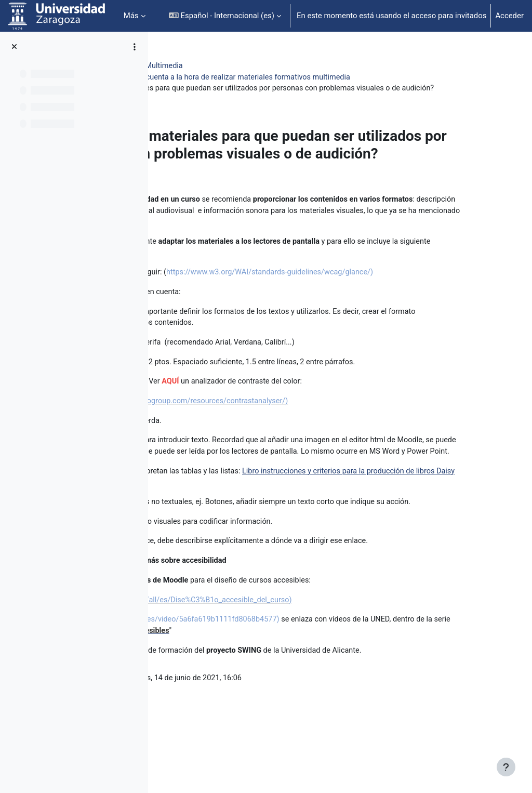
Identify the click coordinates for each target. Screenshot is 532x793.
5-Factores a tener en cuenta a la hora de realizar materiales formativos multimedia (322, 77)
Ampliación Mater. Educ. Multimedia (230, 66)
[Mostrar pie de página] (506, 767)
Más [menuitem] (131, 16)
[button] (225, 16)
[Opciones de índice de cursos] (135, 47)
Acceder (509, 16)
